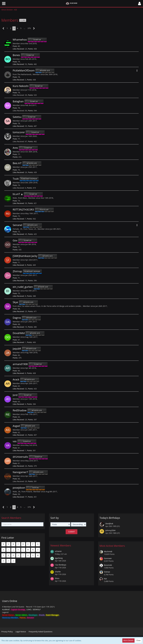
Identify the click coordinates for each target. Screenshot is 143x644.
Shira (57, 578)
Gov (15, 240)
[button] (4, 3)
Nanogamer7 (20, 472)
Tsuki (16, 179)
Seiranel (17, 225)
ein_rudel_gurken (23, 287)
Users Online (10, 601)
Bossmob (108, 565)
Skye (15, 302)
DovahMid (19, 333)
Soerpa (107, 572)
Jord (15, 395)
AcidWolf (6, 609)
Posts (15, 46)
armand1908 (20, 364)
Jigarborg (59, 558)
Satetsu (17, 117)
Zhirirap (17, 271)
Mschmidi (108, 551)
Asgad (16, 426)
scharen (58, 551)
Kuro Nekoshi (21, 86)
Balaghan (18, 101)
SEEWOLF (37, 609)
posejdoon (19, 488)
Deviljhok (109, 524)
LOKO (29, 609)
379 (29, 28)
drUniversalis (20, 457)
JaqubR (17, 349)
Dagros (17, 318)
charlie (58, 572)
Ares (15, 148)
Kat (105, 579)
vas (15, 441)
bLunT (16, 194)
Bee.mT (17, 163)
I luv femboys (60, 565)
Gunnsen (108, 558)
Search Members (11, 518)
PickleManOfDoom (24, 70)
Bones (16, 55)
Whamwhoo (20, 40)
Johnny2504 (110, 530)
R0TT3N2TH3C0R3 (23, 209)
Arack (16, 379)
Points (30, 49)
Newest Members (61, 545)
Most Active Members (112, 546)
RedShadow (20, 410)
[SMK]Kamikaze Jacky (25, 256)
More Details (128, 640)
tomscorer (19, 132)
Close (138, 640)
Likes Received (18, 49)
